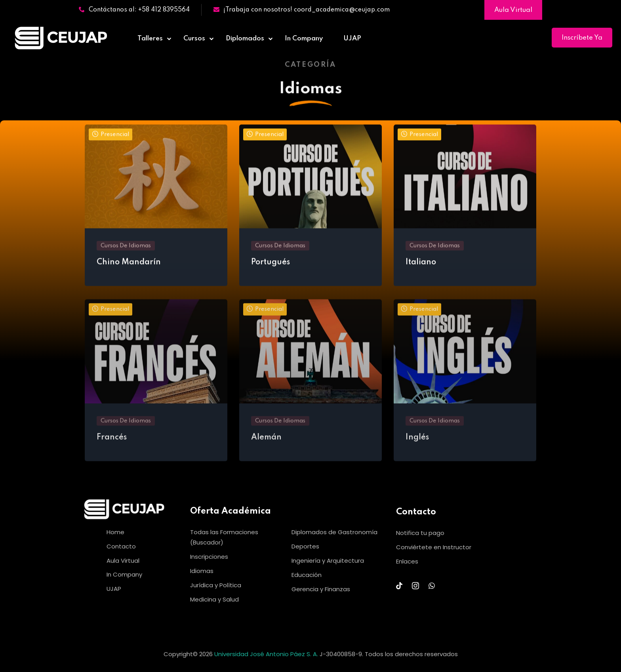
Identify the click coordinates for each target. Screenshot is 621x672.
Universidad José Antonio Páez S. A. (267, 654)
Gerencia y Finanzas (321, 589)
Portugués (270, 265)
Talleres (150, 39)
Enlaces (407, 561)
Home (115, 532)
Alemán (266, 443)
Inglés (417, 443)
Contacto (121, 546)
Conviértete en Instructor (434, 547)
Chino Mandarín (129, 265)
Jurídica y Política (216, 585)
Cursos (194, 39)
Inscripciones (209, 557)
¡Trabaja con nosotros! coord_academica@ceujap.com (302, 10)
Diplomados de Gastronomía (334, 532)
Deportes (305, 546)
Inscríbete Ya (582, 38)
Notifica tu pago (420, 533)
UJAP (352, 39)
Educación (307, 575)
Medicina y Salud (214, 599)
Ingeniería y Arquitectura (328, 561)
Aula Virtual (513, 10)
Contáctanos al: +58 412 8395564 (134, 10)
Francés (112, 443)
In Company (304, 39)
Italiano (421, 265)
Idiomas (202, 571)
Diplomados (245, 39)
